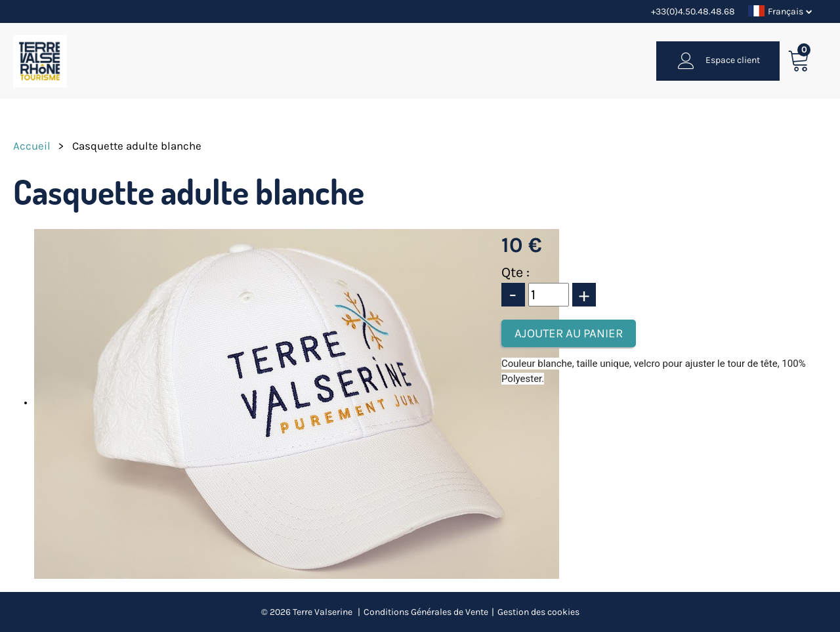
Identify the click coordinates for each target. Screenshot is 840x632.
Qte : (515, 272)
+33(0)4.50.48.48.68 (693, 11)
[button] (799, 61)
